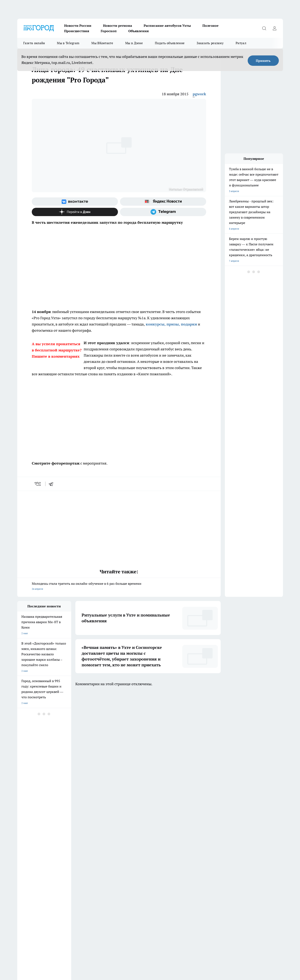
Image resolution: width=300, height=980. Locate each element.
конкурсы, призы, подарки (171, 324)
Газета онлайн (34, 43)
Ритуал (241, 43)
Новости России (78, 26)
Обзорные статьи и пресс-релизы (37, 857)
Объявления (138, 31)
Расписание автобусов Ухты (167, 26)
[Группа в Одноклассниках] (209, 840)
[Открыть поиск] (264, 28)
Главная (22, 873)
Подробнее (204, 957)
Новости (75, 873)
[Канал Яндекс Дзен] (75, 212)
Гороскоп (109, 31)
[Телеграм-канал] (163, 212)
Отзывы (74, 868)
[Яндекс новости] (163, 202)
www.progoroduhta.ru (50, 884)
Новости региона (118, 26)
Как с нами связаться (29, 868)
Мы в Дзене (134, 43)
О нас (125, 868)
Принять (263, 61)
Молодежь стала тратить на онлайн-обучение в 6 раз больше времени (119, 587)
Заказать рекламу (210, 43)
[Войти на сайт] (275, 28)
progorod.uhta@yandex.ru (32, 908)
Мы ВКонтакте (102, 43)
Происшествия (77, 31)
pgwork (199, 94)
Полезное (211, 26)
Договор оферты (79, 857)
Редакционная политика (136, 862)
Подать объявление (170, 43)
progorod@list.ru (104, 901)
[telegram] (52, 484)
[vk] (38, 484)
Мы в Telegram (68, 43)
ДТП (125, 857)
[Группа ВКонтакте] (75, 202)
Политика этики (79, 862)
